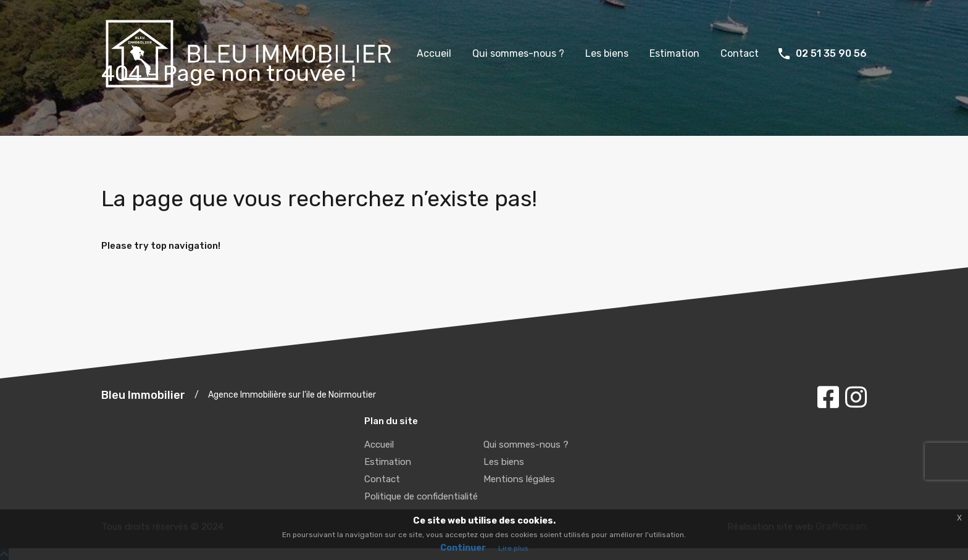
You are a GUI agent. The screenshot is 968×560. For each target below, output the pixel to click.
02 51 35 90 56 (831, 53)
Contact (740, 53)
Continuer (463, 548)
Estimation (674, 53)
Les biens (607, 53)
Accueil (434, 53)
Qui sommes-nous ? (518, 53)
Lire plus (513, 548)
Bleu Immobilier (143, 395)
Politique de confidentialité (421, 496)
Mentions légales (519, 479)
